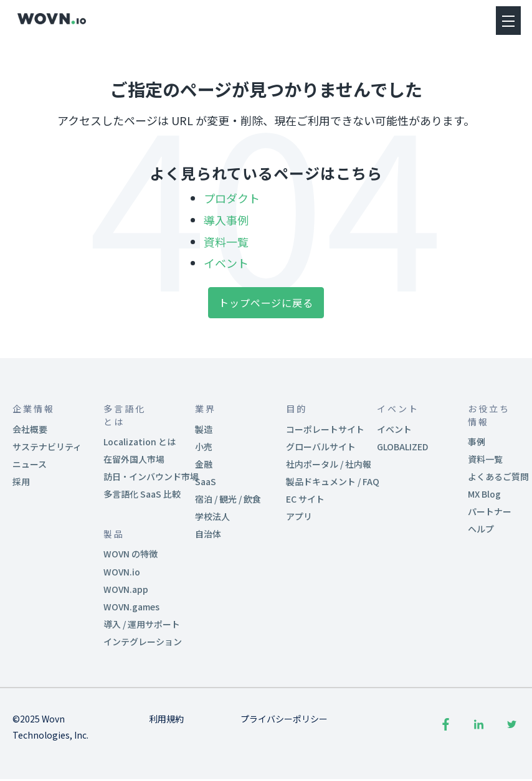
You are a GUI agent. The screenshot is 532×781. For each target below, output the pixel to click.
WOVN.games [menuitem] (131, 607)
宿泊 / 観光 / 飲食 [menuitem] (228, 499)
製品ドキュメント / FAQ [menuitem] (333, 481)
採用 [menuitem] (21, 481)
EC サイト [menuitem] (305, 499)
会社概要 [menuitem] (30, 429)
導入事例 (226, 220)
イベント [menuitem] (394, 429)
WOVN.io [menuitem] (122, 572)
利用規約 (166, 719)
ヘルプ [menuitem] (481, 529)
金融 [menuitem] (204, 464)
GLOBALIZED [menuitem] (402, 447)
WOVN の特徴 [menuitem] (131, 554)
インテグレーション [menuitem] (143, 642)
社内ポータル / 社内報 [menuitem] (329, 464)
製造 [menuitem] (204, 429)
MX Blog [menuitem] (484, 495)
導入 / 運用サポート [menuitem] (142, 625)
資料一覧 (226, 242)
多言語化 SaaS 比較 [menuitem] (142, 495)
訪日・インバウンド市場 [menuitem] (151, 476)
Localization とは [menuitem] (140, 442)
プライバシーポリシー (284, 719)
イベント (226, 263)
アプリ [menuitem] (299, 517)
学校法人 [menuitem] (212, 517)
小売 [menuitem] (204, 447)
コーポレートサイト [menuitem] (325, 429)
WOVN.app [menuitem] (126, 589)
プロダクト (232, 198)
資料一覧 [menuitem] (485, 459)
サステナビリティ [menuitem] (47, 447)
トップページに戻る (266, 303)
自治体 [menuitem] (208, 534)
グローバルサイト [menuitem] (321, 447)
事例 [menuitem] (477, 442)
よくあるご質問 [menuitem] (498, 476)
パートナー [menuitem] (490, 512)
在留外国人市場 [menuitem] (134, 459)
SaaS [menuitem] (206, 481)
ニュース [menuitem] (30, 464)
